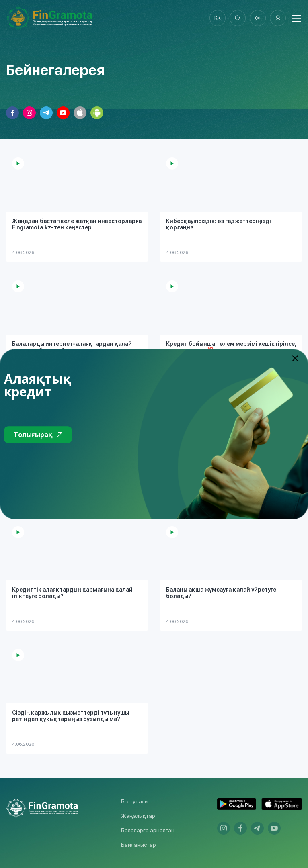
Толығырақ (38, 435)
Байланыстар (139, 845)
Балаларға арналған (148, 830)
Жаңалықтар (138, 816)
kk (218, 18)
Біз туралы (135, 801)
